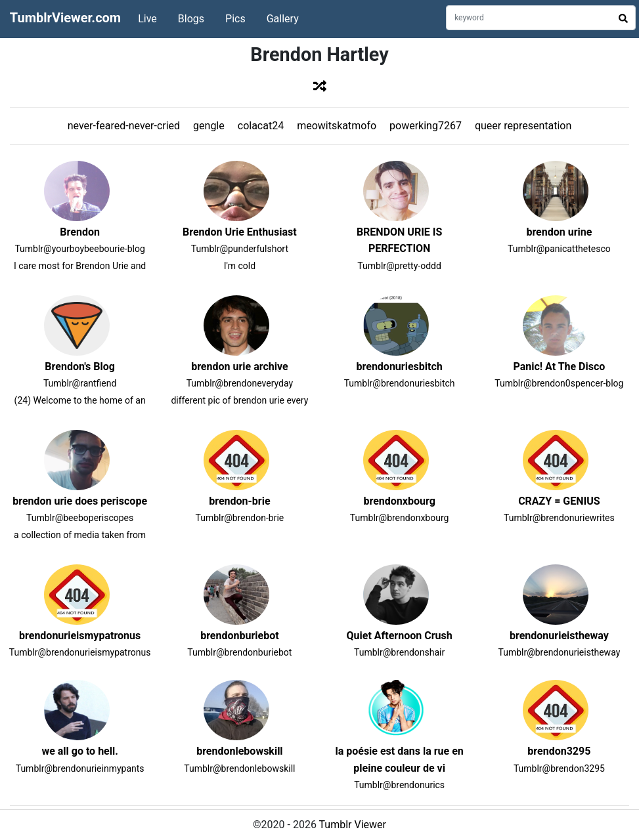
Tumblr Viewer (353, 825)
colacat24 (261, 126)
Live (147, 19)
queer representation (523, 126)
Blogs (191, 19)
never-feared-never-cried (124, 126)
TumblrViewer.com (65, 18)
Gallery (283, 19)
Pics (235, 19)
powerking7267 (426, 126)
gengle (209, 126)
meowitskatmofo (337, 126)
